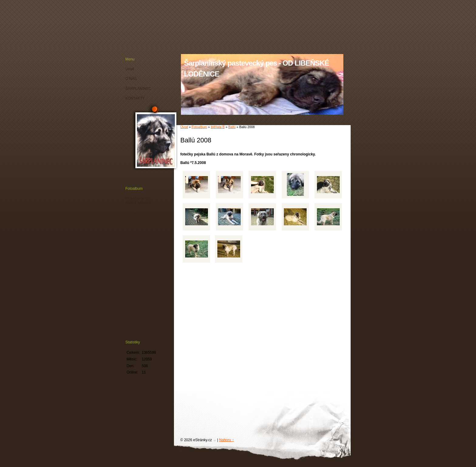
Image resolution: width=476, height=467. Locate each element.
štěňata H (133, 302)
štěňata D (133, 263)
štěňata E (133, 272)
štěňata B (218, 127)
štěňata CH (134, 253)
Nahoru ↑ (227, 440)
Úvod (184, 127)
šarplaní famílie (138, 213)
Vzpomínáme (136, 322)
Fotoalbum (199, 127)
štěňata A (133, 223)
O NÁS (131, 79)
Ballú (232, 127)
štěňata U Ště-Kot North (145, 312)
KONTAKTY (135, 98)
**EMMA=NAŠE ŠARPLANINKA (138, 201)
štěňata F (133, 282)
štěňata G (133, 292)
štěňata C (133, 243)
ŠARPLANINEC (138, 89)
